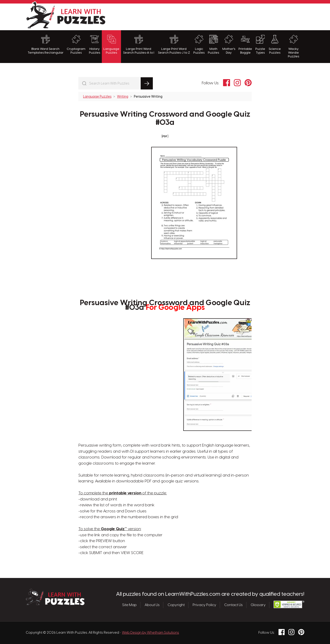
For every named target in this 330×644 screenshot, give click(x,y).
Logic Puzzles (199, 45)
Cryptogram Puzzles (76, 45)
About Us (152, 605)
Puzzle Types (260, 45)
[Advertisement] (219, 16)
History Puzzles (95, 45)
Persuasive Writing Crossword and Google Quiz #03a (165, 119)
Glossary (258, 605)
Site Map (129, 605)
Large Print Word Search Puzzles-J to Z (174, 45)
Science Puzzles (275, 45)
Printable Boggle (245, 45)
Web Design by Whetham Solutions (150, 633)
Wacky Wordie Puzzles (293, 47)
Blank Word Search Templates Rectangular (46, 45)
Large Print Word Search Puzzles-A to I (139, 45)
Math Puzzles (213, 45)
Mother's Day (229, 45)
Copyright (176, 605)
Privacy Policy (204, 605)
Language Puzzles (111, 45)
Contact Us (233, 605)
